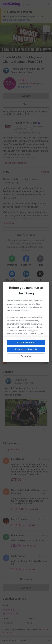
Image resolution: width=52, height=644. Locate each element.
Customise (26, 356)
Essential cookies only (26, 349)
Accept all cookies (26, 342)
